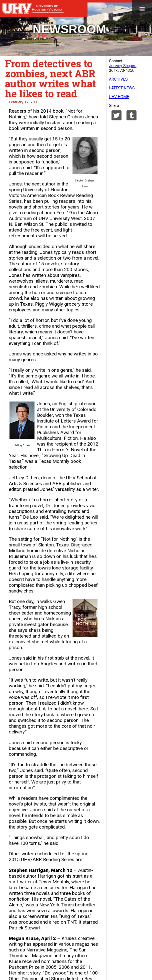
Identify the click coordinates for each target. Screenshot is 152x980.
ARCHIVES (118, 79)
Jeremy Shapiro (123, 66)
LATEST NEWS (122, 88)
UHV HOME (119, 97)
